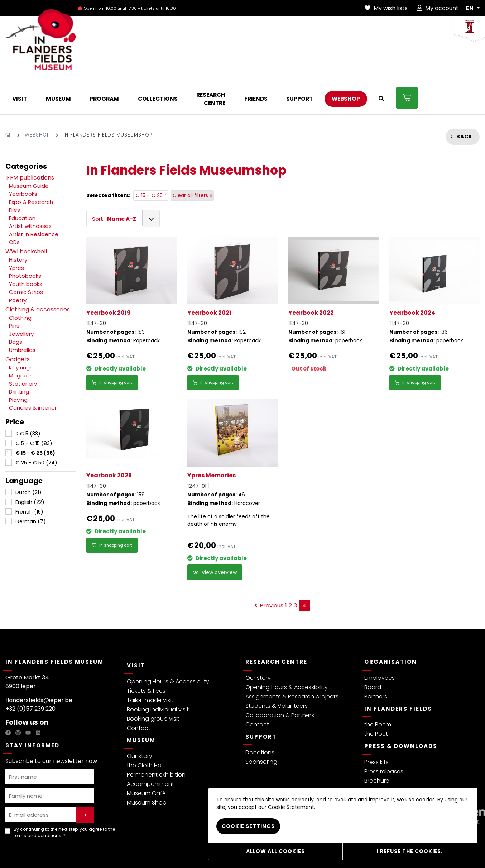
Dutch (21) (28, 456)
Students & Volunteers (277, 669)
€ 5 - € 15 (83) (34, 407)
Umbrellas (22, 313)
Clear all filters (192, 159)
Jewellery (21, 297)
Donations (260, 716)
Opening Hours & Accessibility (168, 645)
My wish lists (386, 8)
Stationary (23, 347)
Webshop (37, 99)
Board (373, 651)
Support (261, 700)
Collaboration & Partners (280, 679)
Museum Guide (29, 149)
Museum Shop (147, 766)
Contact (139, 691)
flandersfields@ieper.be (39, 664)
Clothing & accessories (38, 273)
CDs (14, 206)
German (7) (31, 485)
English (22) (30, 466)
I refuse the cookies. (410, 852)
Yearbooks (23, 158)
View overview (215, 536)
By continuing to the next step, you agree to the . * (64, 796)
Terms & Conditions (64, 851)
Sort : (114, 182)
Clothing (20, 281)
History (18, 223)
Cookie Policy (151, 851)
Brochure (377, 744)
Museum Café (146, 757)
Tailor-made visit (150, 664)
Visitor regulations (111, 851)
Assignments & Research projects (292, 660)
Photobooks (25, 240)
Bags (16, 306)
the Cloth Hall (145, 729)
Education (22, 182)
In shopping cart (112, 346)
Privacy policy (21, 851)
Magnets (21, 339)
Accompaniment (150, 748)
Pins (14, 289)
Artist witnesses (30, 190)
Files (15, 174)
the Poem (378, 688)
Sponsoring (261, 726)
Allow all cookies (275, 852)
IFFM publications (30, 141)
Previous (269, 569)
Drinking (19, 355)
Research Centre (276, 626)
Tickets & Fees (146, 654)
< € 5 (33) (28, 397)
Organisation (391, 626)
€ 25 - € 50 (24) (36, 426)
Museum (141, 704)
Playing (18, 363)
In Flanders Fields (398, 672)
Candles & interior (33, 371)
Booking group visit (153, 682)
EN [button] (470, 8)
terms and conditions (37, 799)
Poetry (18, 264)
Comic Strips (26, 256)
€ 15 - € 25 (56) (35, 417)
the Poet (376, 698)
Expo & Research (31, 165)
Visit (136, 629)
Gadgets (18, 323)
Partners (376, 660)
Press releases (384, 735)
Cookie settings (248, 828)
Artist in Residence (34, 198)
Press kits (376, 726)
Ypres (16, 231)
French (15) (29, 476)
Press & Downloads (401, 710)
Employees (380, 641)
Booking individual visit (158, 673)
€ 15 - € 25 (151, 159)
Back (464, 100)
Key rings (21, 331)
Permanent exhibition (156, 738)
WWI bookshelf (27, 215)
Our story (140, 720)
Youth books (26, 247)
